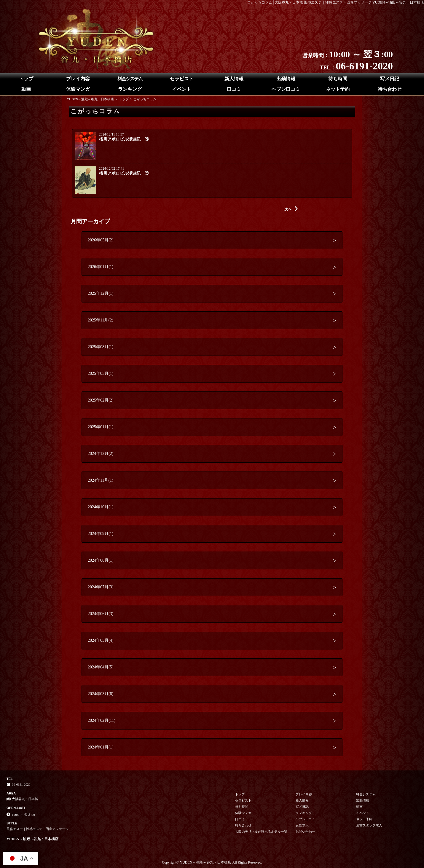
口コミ (234, 89)
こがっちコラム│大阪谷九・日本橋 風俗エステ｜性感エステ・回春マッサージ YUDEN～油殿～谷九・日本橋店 (336, 2)
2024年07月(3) (101, 587)
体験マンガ (78, 89)
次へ (291, 209)
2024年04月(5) (101, 667)
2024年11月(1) (101, 480)
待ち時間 (338, 79)
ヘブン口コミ (286, 89)
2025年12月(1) (101, 293)
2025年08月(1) (101, 347)
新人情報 (234, 79)
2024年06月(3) (101, 614)
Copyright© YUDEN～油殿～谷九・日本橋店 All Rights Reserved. (212, 862)
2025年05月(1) (101, 374)
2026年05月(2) (101, 240)
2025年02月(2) (101, 400)
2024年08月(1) (101, 560)
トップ (26, 79)
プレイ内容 (78, 79)
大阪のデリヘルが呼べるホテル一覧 (261, 832)
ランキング (130, 89)
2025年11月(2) (101, 320)
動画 (26, 89)
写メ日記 (390, 79)
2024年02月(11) (102, 720)
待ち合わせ (390, 89)
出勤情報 (286, 79)
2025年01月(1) (101, 427)
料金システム (130, 79)
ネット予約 (338, 89)
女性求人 (302, 825)
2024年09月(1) (101, 534)
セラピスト (182, 79)
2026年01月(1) (101, 267)
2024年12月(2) (101, 454)
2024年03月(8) (101, 694)
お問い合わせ (305, 832)
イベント (182, 89)
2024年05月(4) (101, 640)
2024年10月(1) (101, 507)
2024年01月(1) (101, 747)
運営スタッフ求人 (369, 825)
